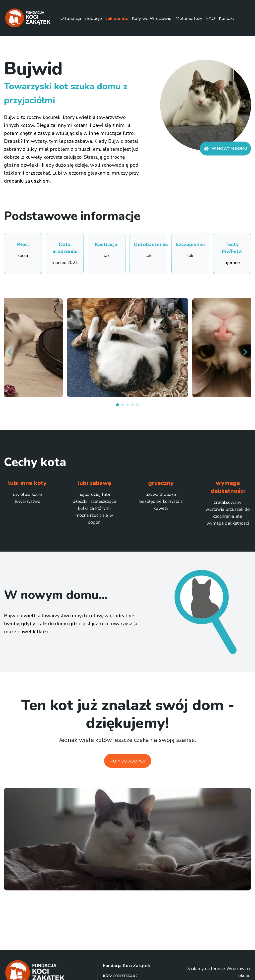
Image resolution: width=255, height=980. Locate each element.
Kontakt (226, 18)
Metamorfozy (189, 18)
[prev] (10, 352)
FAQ (211, 18)
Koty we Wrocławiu (152, 18)
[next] (245, 352)
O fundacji (71, 18)
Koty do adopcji (128, 761)
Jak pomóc (117, 18)
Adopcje (93, 18)
